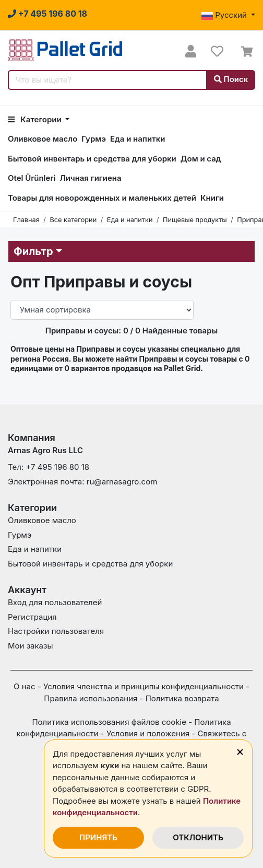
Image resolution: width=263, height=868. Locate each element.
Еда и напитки (138, 139)
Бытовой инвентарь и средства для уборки (92, 159)
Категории (35, 119)
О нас (25, 686)
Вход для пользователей (55, 602)
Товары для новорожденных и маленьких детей (102, 198)
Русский (225, 15)
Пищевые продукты (195, 220)
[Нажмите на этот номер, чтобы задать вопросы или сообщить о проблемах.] (47, 14)
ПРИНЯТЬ (98, 837)
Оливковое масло (43, 139)
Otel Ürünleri (32, 178)
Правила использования (91, 698)
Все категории (73, 220)
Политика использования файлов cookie (109, 722)
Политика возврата (182, 698)
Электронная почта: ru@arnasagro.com (82, 482)
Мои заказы (30, 646)
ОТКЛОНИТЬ (198, 837)
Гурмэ (94, 139)
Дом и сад (201, 159)
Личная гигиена (90, 178)
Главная (26, 220)
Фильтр (33, 251)
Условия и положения (148, 733)
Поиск (231, 79)
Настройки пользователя (56, 631)
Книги (212, 198)
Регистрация (32, 617)
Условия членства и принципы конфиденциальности (144, 686)
